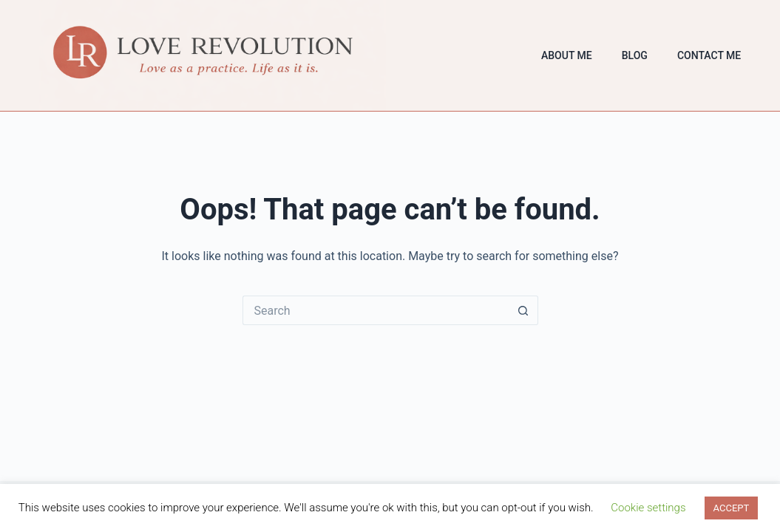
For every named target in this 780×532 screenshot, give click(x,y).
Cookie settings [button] (648, 508)
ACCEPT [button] (732, 508)
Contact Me (709, 55)
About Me (567, 55)
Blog (635, 55)
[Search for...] (376, 310)
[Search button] (523, 310)
